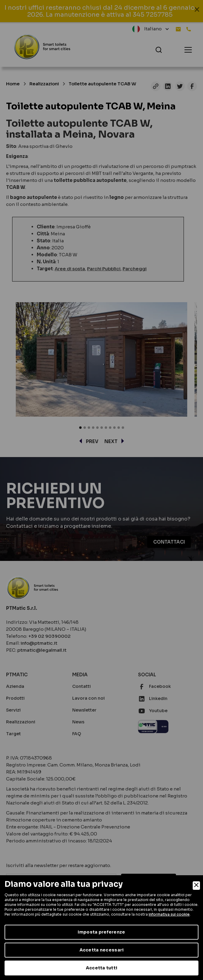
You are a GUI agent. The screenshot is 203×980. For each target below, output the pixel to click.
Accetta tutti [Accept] (102, 968)
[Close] (196, 886)
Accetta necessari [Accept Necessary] (102, 950)
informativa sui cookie (169, 914)
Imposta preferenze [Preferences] (101, 932)
